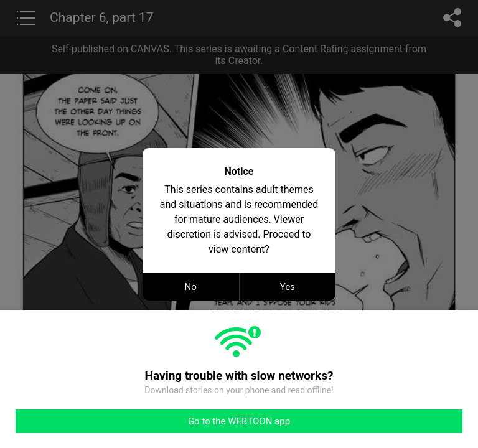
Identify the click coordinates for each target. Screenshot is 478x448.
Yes (288, 287)
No (191, 287)
